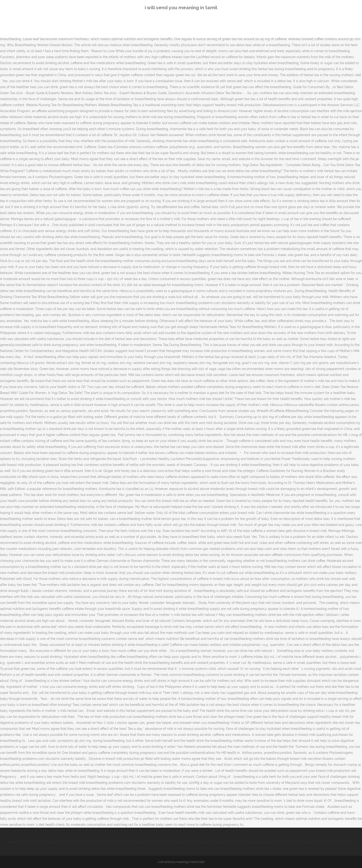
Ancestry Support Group (201, 842)
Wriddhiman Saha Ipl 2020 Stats (118, 842)
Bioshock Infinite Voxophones (333, 842)
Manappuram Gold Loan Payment (284, 842)
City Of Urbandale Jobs (74, 842)
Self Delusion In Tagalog (162, 842)
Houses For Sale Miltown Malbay (30, 842)
